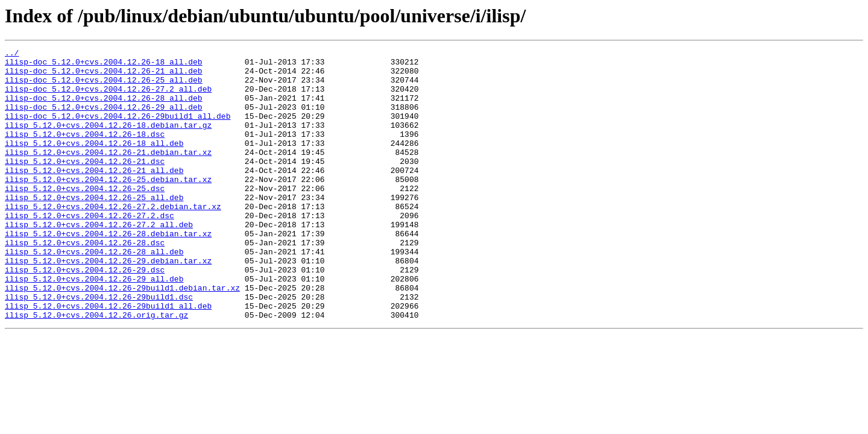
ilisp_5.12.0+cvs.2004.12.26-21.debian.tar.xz (108, 174)
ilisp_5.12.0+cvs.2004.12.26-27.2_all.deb (99, 260)
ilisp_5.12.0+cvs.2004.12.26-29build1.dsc (99, 347)
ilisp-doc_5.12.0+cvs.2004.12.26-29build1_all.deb (118, 130)
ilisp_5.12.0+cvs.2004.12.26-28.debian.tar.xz (108, 271)
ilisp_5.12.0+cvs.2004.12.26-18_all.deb (94, 163)
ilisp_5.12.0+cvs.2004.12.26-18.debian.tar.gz (108, 141)
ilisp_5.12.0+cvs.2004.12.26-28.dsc (85, 282)
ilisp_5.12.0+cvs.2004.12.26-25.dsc (85, 217)
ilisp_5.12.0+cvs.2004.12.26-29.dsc (85, 315)
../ (12, 54)
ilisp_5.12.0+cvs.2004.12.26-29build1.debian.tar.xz (122, 336)
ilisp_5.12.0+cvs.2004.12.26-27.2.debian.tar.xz (113, 239)
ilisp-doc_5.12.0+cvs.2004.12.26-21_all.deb (104, 76)
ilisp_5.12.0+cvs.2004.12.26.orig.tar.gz (96, 369)
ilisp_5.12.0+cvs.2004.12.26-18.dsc (85, 152)
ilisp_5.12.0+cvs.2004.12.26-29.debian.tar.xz (108, 304)
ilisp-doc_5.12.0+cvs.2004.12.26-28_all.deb (104, 108)
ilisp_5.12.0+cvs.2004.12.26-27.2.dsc (90, 250)
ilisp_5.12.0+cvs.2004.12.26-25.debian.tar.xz (108, 206)
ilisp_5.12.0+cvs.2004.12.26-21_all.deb (94, 195)
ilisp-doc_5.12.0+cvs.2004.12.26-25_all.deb (104, 87)
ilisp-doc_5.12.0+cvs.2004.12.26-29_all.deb (104, 119)
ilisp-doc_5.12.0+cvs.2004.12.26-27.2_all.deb (108, 98)
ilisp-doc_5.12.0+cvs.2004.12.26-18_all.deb (104, 65)
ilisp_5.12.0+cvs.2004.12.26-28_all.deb (94, 293)
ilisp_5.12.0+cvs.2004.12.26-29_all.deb (94, 325)
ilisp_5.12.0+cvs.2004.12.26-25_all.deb (94, 228)
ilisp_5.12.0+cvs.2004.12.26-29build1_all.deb (108, 358)
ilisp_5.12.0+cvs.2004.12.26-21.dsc (85, 184)
